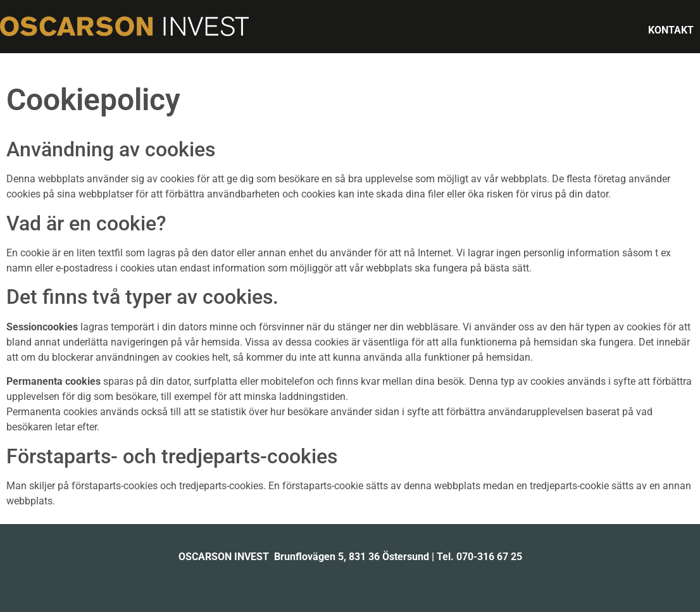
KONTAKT (671, 30)
